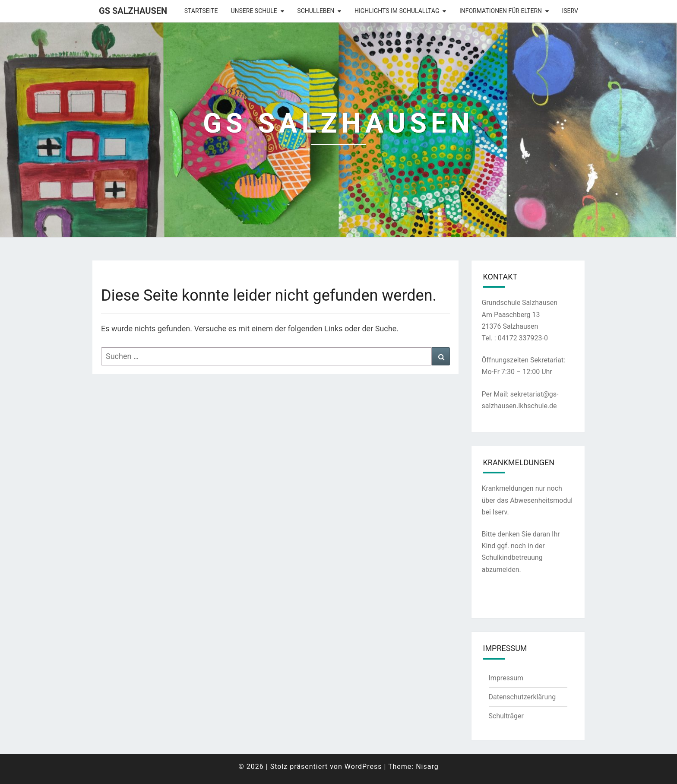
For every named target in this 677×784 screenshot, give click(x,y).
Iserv (570, 11)
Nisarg (427, 767)
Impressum (506, 678)
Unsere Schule (254, 11)
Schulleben (316, 11)
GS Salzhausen (133, 11)
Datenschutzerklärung (522, 697)
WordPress (363, 767)
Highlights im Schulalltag (397, 11)
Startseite (201, 11)
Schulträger (506, 716)
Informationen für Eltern (501, 11)
